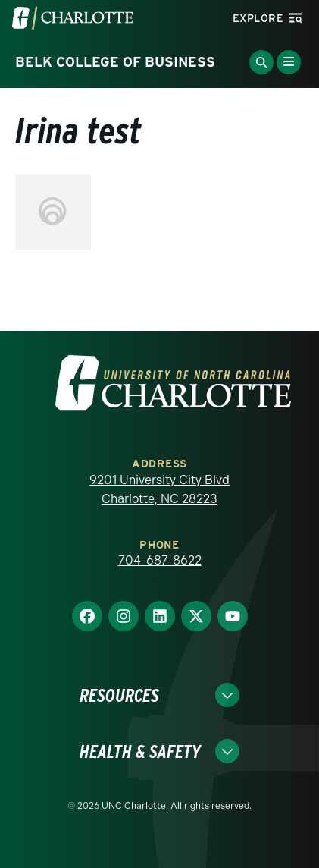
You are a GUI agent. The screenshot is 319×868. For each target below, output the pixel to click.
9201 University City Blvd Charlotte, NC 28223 (159, 490)
